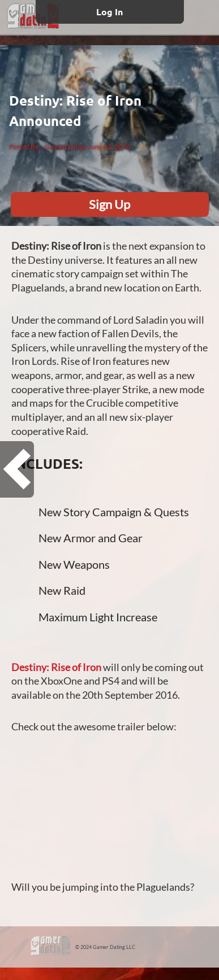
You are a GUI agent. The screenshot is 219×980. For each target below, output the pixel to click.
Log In (109, 12)
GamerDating (65, 147)
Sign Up (109, 204)
